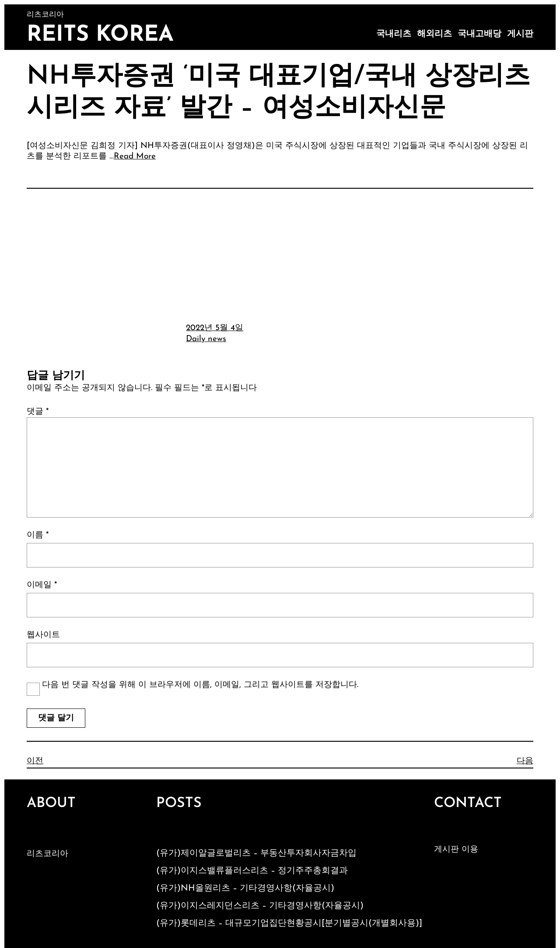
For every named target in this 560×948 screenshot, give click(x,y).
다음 (525, 761)
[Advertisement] (280, 254)
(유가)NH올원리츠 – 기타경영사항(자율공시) (245, 888)
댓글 (38, 412)
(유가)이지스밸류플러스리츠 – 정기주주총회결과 (252, 871)
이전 (35, 761)
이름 (38, 535)
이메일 (42, 585)
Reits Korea (100, 35)
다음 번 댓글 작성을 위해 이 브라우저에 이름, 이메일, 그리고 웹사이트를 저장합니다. (200, 685)
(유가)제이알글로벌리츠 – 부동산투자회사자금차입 (256, 853)
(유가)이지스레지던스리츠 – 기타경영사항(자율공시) (260, 906)
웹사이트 (43, 635)
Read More (135, 157)
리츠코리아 (47, 854)
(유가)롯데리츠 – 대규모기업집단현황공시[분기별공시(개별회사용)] (289, 923)
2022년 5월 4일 (215, 328)
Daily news (206, 339)
